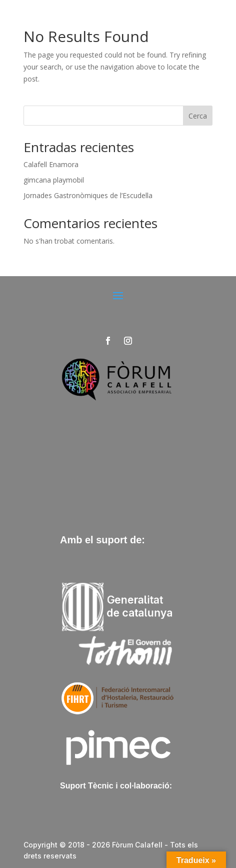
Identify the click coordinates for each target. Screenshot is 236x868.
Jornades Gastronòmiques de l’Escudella (88, 195)
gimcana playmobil (54, 180)
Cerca (198, 116)
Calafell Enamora (51, 164)
